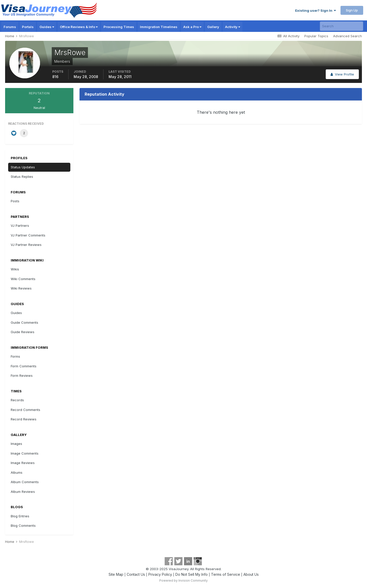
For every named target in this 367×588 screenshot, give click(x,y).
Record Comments (25, 410)
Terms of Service (226, 574)
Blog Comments (23, 526)
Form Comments (24, 366)
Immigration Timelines (159, 27)
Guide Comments (24, 322)
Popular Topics (316, 36)
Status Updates (23, 167)
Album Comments (25, 482)
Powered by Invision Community (183, 580)
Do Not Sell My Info (192, 574)
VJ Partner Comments (28, 235)
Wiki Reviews (21, 288)
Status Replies (22, 177)
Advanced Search (348, 36)
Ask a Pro (192, 27)
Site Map (116, 574)
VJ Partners (20, 226)
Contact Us (136, 574)
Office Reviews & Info (79, 27)
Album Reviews (23, 492)
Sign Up (352, 10)
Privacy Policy (160, 574)
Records (17, 400)
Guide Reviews (23, 332)
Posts (15, 201)
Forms (15, 356)
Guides (47, 27)
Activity (233, 27)
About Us (251, 574)
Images (16, 444)
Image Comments (25, 453)
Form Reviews (22, 376)
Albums (17, 472)
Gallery (213, 27)
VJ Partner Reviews (26, 245)
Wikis (15, 269)
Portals (28, 27)
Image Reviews (23, 463)
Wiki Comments (23, 279)
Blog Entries (20, 516)
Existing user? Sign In (316, 10)
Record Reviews (24, 419)
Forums (10, 27)
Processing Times (119, 27)
